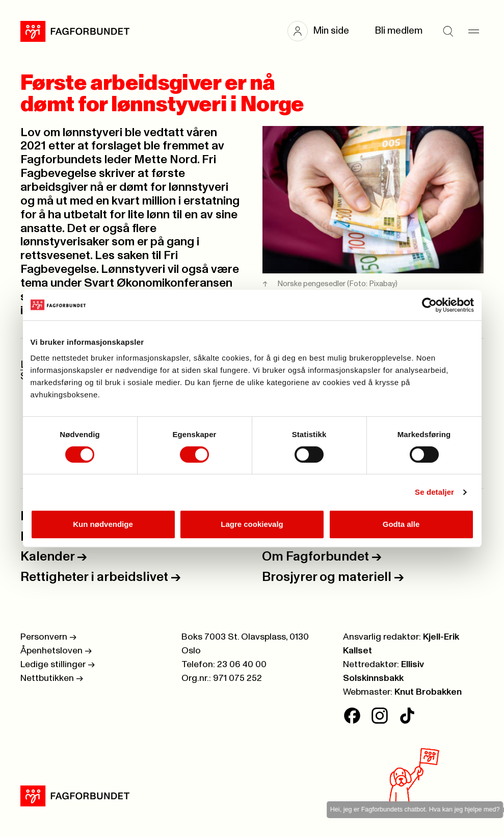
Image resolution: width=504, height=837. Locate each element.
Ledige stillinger (58, 665)
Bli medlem (399, 31)
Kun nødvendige (103, 524)
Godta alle (401, 524)
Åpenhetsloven (56, 651)
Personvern (48, 637)
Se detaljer (434, 492)
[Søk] (448, 31)
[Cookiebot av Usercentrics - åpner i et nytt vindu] (429, 305)
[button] (323, 31)
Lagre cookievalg (252, 524)
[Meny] (473, 31)
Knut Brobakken (428, 692)
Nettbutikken (52, 678)
